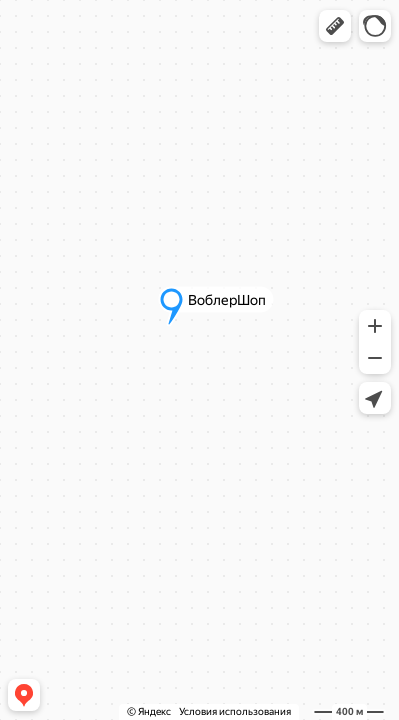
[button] (335, 26)
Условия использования (235, 711)
